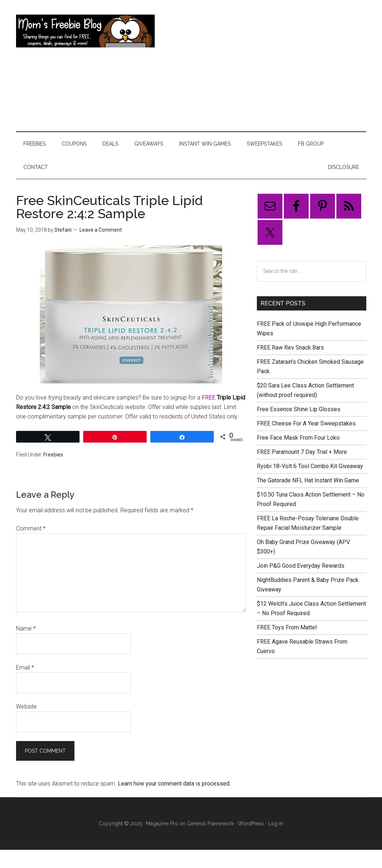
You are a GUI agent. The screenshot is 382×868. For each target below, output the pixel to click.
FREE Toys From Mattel (287, 627)
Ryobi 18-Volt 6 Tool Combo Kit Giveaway (310, 466)
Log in (276, 823)
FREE (209, 398)
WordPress (251, 823)
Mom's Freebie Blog (85, 31)
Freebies (53, 455)
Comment (31, 528)
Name (26, 628)
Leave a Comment (101, 230)
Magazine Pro (162, 823)
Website (26, 707)
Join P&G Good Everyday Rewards (301, 566)
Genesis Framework (211, 823)
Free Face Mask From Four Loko (298, 438)
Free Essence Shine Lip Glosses (299, 409)
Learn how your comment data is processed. (174, 784)
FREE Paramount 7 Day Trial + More (302, 452)
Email (25, 668)
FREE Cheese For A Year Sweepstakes (306, 423)
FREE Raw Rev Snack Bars (290, 348)
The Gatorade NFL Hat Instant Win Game (308, 480)
